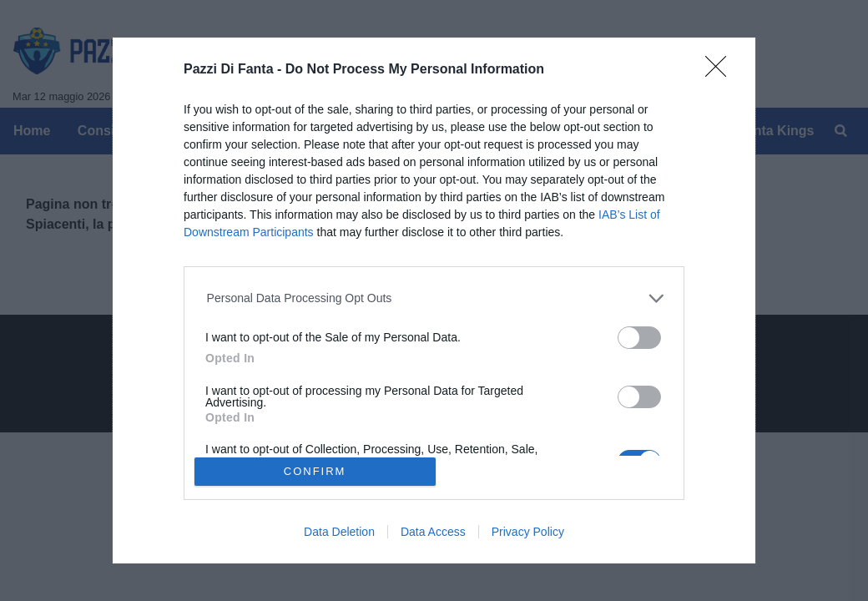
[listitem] (434, 298)
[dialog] (434, 300)
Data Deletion (339, 532)
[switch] (639, 338)
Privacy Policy (528, 532)
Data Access (433, 532)
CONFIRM (315, 471)
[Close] (721, 72)
